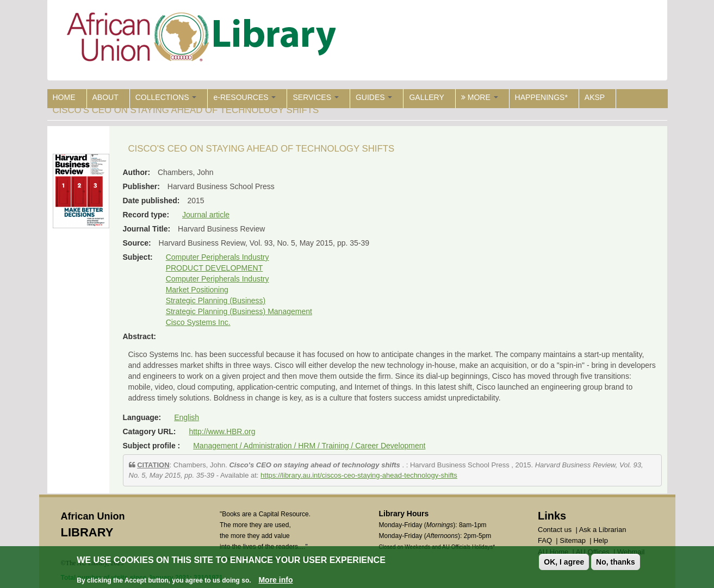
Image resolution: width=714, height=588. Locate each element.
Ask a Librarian (603, 530)
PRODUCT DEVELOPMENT (215, 268)
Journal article (206, 215)
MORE (480, 97)
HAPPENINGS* (541, 97)
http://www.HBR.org (222, 431)
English (187, 417)
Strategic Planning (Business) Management (239, 311)
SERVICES (315, 97)
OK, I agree (564, 562)
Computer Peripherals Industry (218, 257)
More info (275, 580)
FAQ (545, 540)
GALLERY (426, 97)
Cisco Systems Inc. (198, 322)
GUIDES (374, 97)
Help (601, 540)
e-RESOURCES (244, 97)
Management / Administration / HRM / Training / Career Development (309, 446)
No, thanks (616, 562)
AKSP (595, 97)
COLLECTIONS (166, 97)
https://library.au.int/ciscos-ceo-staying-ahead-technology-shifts (359, 475)
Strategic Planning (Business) (216, 301)
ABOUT (105, 97)
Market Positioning (197, 290)
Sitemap (573, 540)
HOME (64, 97)
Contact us (555, 530)
